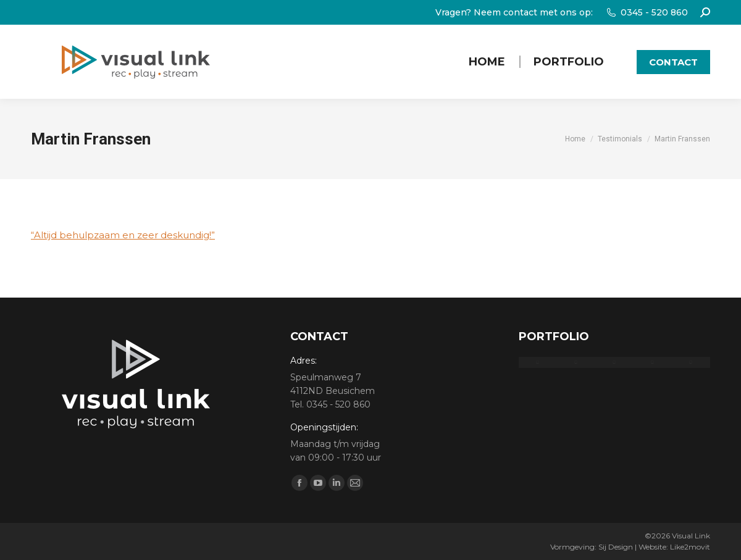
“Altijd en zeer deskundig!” (123, 235)
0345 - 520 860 (647, 12)
